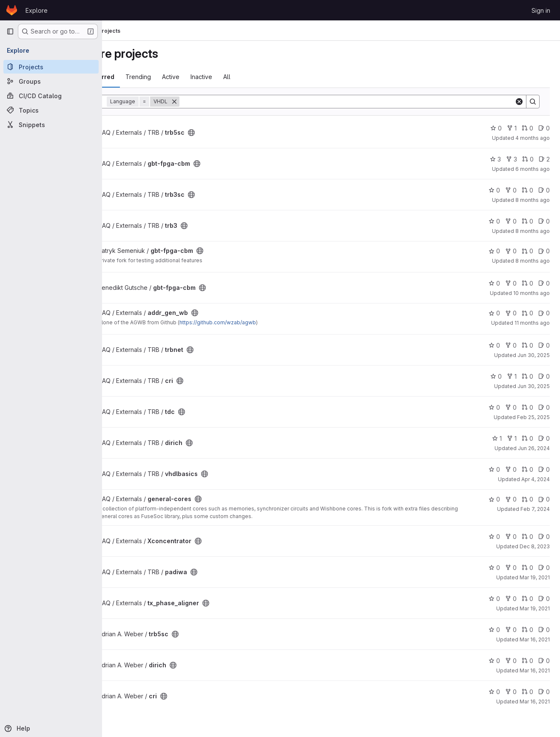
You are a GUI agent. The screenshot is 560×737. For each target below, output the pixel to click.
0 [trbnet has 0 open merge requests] (527, 345)
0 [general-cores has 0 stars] (494, 499)
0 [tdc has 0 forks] (511, 407)
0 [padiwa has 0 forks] (511, 568)
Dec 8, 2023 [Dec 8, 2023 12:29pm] (535, 546)
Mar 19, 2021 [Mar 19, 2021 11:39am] (535, 608)
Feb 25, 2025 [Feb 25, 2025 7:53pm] (533, 417)
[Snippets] (51, 125)
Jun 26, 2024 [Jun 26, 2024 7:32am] (534, 448)
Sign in (541, 10)
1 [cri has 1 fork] (512, 376)
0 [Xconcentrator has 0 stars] (494, 537)
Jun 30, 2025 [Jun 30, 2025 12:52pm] (534, 355)
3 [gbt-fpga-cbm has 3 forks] (512, 159)
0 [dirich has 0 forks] (511, 661)
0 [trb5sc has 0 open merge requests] (527, 128)
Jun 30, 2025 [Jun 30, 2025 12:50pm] (534, 386)
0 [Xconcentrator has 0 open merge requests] (527, 537)
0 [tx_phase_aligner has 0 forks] (511, 599)
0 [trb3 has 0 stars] (494, 221)
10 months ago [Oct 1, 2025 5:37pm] (532, 293)
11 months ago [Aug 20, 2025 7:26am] (532, 323)
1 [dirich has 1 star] (497, 438)
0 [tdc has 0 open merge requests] (527, 407)
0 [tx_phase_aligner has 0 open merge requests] (527, 599)
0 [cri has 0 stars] (496, 376)
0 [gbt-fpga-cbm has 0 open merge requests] (528, 159)
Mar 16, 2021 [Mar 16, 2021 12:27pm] (535, 702)
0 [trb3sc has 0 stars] (494, 190)
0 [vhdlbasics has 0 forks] (511, 469)
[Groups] (51, 81)
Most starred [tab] (137, 77)
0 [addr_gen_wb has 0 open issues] (544, 313)
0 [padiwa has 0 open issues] (544, 568)
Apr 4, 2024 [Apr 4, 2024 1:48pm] (536, 479)
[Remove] (216, 102)
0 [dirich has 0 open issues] (544, 438)
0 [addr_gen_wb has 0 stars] (494, 313)
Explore (37, 10)
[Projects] (51, 67)
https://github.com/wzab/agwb (259, 322)
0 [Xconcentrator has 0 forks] (511, 537)
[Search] (368, 102)
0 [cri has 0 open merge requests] (527, 376)
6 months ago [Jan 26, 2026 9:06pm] (533, 169)
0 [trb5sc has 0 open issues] (544, 128)
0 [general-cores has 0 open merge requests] (527, 499)
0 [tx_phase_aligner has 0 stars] (494, 599)
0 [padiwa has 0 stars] (494, 568)
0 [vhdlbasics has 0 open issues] (544, 469)
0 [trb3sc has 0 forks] (511, 190)
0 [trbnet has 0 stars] (494, 345)
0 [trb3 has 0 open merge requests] (527, 221)
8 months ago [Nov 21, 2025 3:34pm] (533, 261)
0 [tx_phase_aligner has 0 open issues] (544, 599)
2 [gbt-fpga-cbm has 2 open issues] (544, 159)
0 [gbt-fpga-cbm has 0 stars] (494, 251)
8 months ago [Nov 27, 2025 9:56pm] (533, 200)
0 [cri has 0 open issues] (544, 376)
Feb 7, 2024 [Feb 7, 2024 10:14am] (535, 509)
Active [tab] (212, 77)
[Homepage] (12, 10)
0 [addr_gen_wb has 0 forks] (511, 313)
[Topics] (51, 110)
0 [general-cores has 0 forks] (511, 499)
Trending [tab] (180, 77)
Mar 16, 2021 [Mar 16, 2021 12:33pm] (535, 670)
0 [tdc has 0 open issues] (544, 407)
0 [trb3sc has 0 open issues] (544, 190)
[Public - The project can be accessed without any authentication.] (233, 133)
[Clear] (519, 102)
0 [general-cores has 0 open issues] (544, 499)
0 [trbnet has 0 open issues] (544, 345)
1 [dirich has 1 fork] (512, 438)
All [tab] (269, 77)
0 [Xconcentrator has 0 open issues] (544, 537)
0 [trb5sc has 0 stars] (496, 128)
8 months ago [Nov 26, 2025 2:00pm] (533, 231)
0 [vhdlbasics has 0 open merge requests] (527, 469)
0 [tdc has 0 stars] (494, 407)
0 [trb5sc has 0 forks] (511, 630)
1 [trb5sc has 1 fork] (512, 128)
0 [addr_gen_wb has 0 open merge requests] (527, 313)
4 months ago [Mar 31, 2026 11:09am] (533, 138)
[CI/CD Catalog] (51, 96)
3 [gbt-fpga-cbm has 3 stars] (495, 159)
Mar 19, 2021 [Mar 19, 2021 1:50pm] (535, 577)
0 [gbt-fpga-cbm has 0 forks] (511, 251)
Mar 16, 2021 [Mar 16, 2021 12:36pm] (535, 639)
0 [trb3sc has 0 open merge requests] (527, 190)
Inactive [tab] (243, 77)
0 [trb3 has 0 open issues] (544, 221)
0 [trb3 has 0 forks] (511, 221)
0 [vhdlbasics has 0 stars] (494, 469)
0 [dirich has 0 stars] (494, 661)
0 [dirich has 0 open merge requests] (527, 438)
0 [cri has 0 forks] (511, 692)
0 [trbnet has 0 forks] (511, 345)
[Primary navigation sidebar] (10, 31)
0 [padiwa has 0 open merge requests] (527, 568)
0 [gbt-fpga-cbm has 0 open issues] (544, 251)
